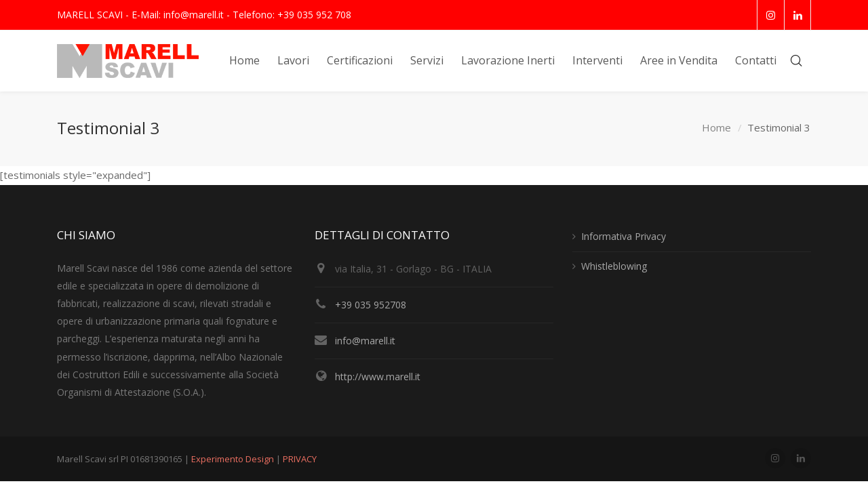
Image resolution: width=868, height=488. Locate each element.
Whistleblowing (614, 266)
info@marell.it (365, 341)
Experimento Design (234, 459)
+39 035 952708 (371, 305)
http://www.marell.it (378, 377)
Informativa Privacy (624, 236)
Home (716, 128)
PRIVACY (300, 459)
